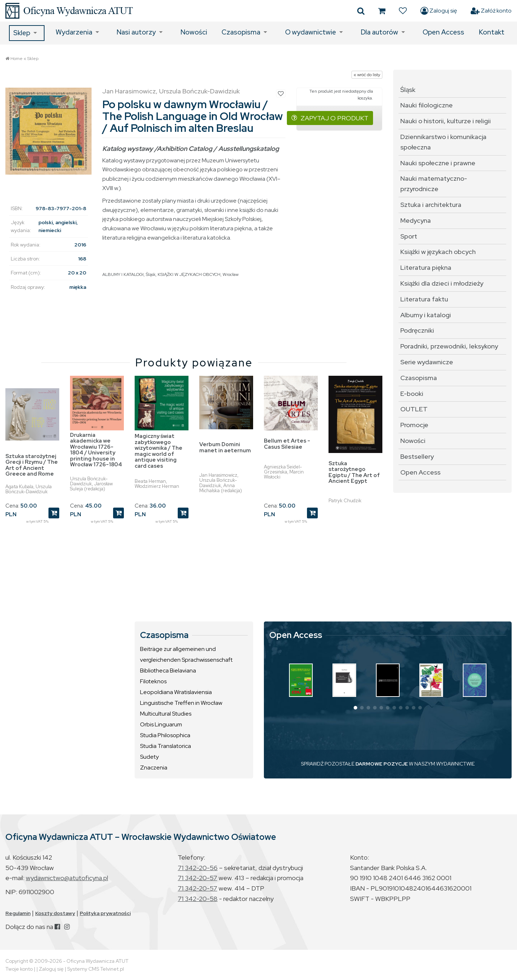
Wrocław (230, 274)
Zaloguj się (439, 11)
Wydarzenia (74, 32)
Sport (409, 236)
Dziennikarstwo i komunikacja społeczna (443, 142)
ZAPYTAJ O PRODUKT (330, 118)
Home (17, 59)
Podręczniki (417, 330)
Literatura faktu (424, 299)
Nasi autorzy (136, 32)
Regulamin (18, 913)
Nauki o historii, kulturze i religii (446, 121)
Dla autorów (379, 32)
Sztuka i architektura (431, 205)
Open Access (443, 32)
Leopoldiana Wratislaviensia (176, 692)
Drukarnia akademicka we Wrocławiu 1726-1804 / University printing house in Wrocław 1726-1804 (96, 450)
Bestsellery (417, 456)
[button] (355, 708)
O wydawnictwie (311, 32)
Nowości (194, 32)
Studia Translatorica (166, 746)
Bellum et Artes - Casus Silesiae (287, 444)
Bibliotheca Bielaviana (168, 671)
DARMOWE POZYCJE (382, 764)
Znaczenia (154, 768)
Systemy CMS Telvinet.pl (96, 969)
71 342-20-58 (198, 899)
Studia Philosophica (165, 735)
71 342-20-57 (197, 878)
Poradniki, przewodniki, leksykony (449, 346)
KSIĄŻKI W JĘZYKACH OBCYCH (189, 274)
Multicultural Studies (166, 714)
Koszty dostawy (55, 913)
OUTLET (414, 409)
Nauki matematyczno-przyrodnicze (434, 184)
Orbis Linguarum (161, 724)
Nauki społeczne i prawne (438, 163)
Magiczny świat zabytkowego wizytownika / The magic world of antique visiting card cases (159, 451)
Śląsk (151, 274)
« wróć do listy (367, 75)
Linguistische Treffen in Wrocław (181, 703)
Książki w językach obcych (438, 252)
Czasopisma (241, 32)
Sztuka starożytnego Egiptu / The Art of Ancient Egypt (354, 472)
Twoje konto (19, 969)
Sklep (22, 33)
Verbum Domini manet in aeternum (225, 447)
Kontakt (492, 32)
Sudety (149, 757)
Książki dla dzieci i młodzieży (442, 283)
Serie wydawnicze (427, 362)
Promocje (414, 425)
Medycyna (416, 220)
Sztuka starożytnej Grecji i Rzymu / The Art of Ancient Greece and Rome (32, 465)
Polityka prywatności (105, 913)
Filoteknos (153, 681)
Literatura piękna (426, 267)
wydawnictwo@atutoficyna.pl (67, 878)
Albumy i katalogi (426, 315)
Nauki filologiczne (427, 105)
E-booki (412, 394)
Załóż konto (491, 11)
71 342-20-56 (198, 868)
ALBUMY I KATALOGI (123, 274)
